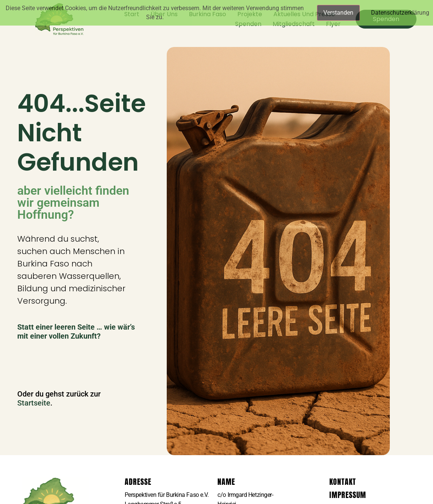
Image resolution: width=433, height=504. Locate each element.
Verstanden (338, 13)
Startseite (34, 403)
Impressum (348, 495)
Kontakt (343, 482)
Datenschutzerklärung (400, 13)
